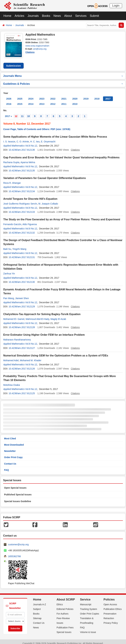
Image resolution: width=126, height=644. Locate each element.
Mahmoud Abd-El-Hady (37, 316)
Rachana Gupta (11, 159)
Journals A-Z (40, 601)
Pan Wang (9, 295)
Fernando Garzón (12, 221)
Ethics (60, 601)
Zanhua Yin (9, 270)
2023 (42, 96)
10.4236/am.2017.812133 (22, 209)
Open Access (110, 601)
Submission (13, 62)
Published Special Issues (18, 491)
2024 (31, 96)
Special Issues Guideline (18, 498)
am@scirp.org (40, 49)
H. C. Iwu (35, 138)
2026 (9, 96)
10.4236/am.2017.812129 (22, 303)
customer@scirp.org (18, 541)
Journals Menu (63, 73)
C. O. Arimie (23, 138)
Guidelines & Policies (63, 80)
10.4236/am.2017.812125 (22, 390)
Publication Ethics (113, 606)
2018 (97, 96)
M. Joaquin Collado (48, 200)
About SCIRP (66, 596)
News (57, 16)
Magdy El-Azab (58, 316)
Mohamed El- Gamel (14, 316)
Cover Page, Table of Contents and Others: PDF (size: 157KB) (37, 126)
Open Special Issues (15, 484)
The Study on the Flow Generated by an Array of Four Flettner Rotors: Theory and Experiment (62, 216)
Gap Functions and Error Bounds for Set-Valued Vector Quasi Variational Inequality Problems (61, 154)
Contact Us (10, 460)
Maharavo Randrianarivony (17, 337)
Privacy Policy (111, 620)
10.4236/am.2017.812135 (22, 167)
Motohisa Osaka (12, 382)
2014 (31, 101)
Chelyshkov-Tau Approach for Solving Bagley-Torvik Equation (42, 311)
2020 (75, 96)
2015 (20, 101)
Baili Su (7, 246)
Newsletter (10, 448)
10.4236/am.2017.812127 (22, 345)
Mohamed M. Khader (31, 357)
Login (116, 6)
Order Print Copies (90, 610)
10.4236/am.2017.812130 (22, 279)
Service (85, 596)
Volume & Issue (88, 629)
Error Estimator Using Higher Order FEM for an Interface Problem (44, 332)
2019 (86, 96)
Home (7, 16)
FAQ (6, 467)
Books (46, 16)
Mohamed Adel (11, 357)
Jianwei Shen (22, 295)
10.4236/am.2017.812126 (22, 366)
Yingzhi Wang (19, 246)
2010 (75, 101)
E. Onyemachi (48, 138)
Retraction (109, 615)
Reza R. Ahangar (12, 180)
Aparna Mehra (28, 159)
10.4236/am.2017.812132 (22, 229)
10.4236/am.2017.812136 (22, 147)
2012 (53, 101)
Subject (37, 606)
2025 (20, 96)
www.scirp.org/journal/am (37, 46)
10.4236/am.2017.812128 (22, 324)
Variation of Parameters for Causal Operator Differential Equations (45, 175)
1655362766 (14, 553)
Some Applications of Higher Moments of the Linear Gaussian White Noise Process (55, 134)
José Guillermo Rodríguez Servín (20, 200)
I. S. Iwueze (9, 138)
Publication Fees (65, 624)
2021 (64, 96)
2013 (42, 101)
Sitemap (37, 615)
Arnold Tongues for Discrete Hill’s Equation (30, 196)
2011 (64, 101)
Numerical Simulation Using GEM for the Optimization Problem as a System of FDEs (56, 352)
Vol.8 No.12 (31, 143)
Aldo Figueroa (30, 221)
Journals (33, 16)
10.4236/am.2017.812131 (22, 254)
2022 (53, 96)
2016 (9, 101)
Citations (30, 52)
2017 (108, 96)
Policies (109, 596)
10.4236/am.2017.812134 (22, 188)
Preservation (110, 610)
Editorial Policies (65, 606)
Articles (19, 16)
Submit (94, 16)
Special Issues (64, 629)
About (68, 16)
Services (81, 16)
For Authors (63, 610)
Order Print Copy (13, 454)
